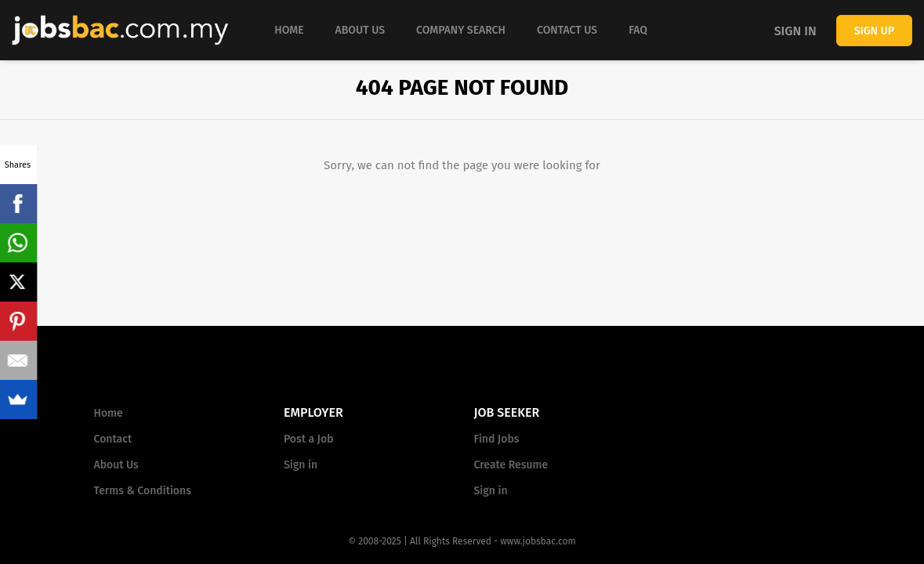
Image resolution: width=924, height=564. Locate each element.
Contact (113, 439)
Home (109, 413)
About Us (116, 465)
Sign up (874, 31)
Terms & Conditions (143, 491)
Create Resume (511, 465)
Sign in (795, 31)
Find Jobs (497, 439)
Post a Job (308, 439)
